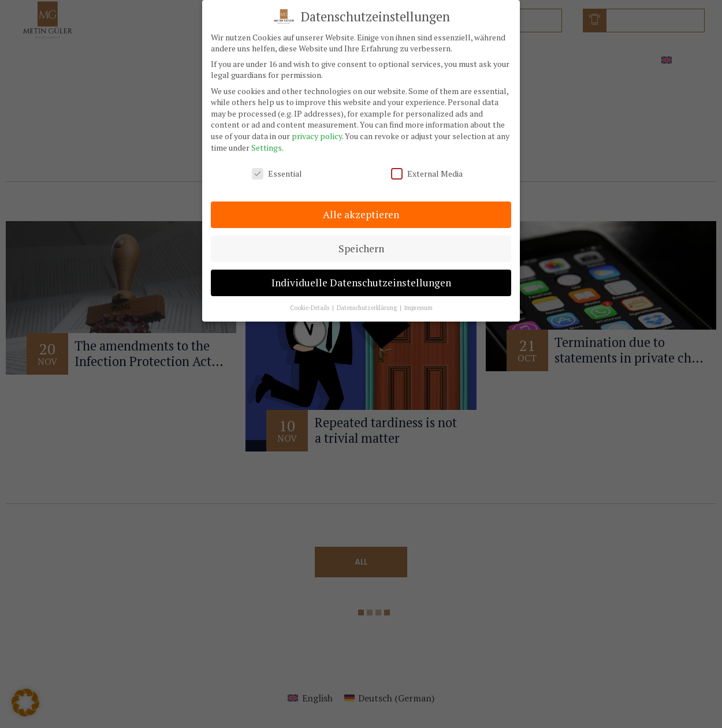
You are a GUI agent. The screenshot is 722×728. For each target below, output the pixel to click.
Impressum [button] (418, 300)
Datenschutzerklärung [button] (368, 300)
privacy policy (317, 128)
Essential (277, 166)
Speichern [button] (361, 240)
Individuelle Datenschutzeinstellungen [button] (361, 275)
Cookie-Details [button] (310, 300)
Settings (267, 139)
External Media (427, 166)
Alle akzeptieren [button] (361, 206)
